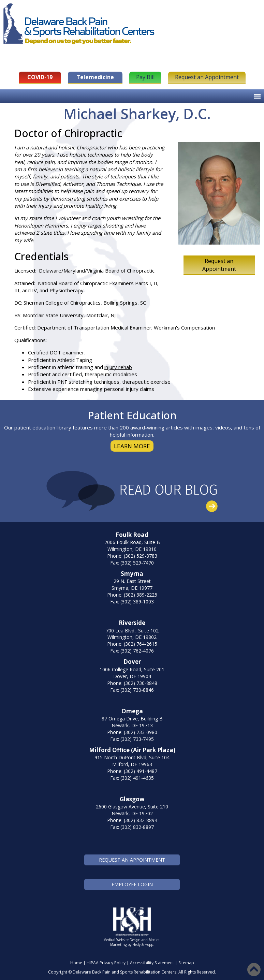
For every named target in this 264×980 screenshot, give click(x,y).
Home (76, 963)
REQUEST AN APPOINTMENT (132, 860)
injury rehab (118, 367)
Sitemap (186, 963)
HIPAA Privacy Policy (106, 963)
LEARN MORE (132, 446)
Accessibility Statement (152, 963)
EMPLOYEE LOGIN (132, 884)
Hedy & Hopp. (143, 945)
